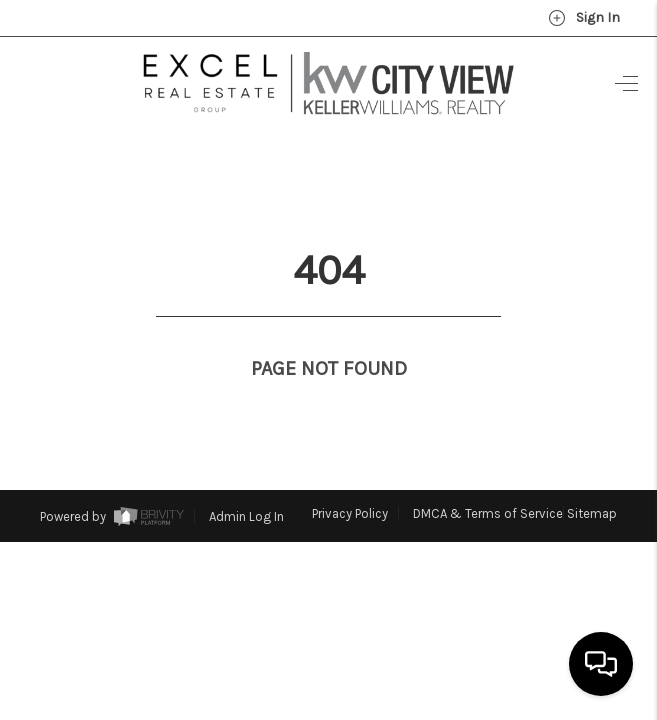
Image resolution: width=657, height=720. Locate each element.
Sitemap (592, 476)
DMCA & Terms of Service (488, 476)
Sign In (584, 18)
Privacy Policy (350, 476)
